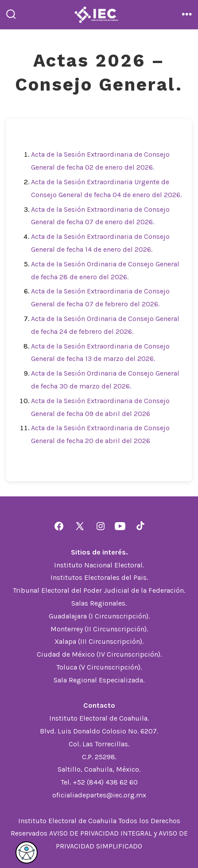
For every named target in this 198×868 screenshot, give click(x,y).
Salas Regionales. (99, 603)
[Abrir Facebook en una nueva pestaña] (59, 526)
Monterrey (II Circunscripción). (99, 629)
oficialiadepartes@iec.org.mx (99, 795)
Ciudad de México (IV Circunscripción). (99, 654)
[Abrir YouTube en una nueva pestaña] (120, 526)
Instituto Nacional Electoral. (99, 565)
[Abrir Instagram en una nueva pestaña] (101, 526)
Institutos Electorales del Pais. (99, 577)
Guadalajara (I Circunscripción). (99, 616)
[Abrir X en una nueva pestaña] (80, 526)
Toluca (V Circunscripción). (99, 667)
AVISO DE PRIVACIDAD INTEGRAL (101, 833)
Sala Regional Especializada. (99, 680)
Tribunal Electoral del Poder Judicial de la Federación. (99, 590)
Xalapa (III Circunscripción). (99, 641)
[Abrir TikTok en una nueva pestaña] (140, 526)
